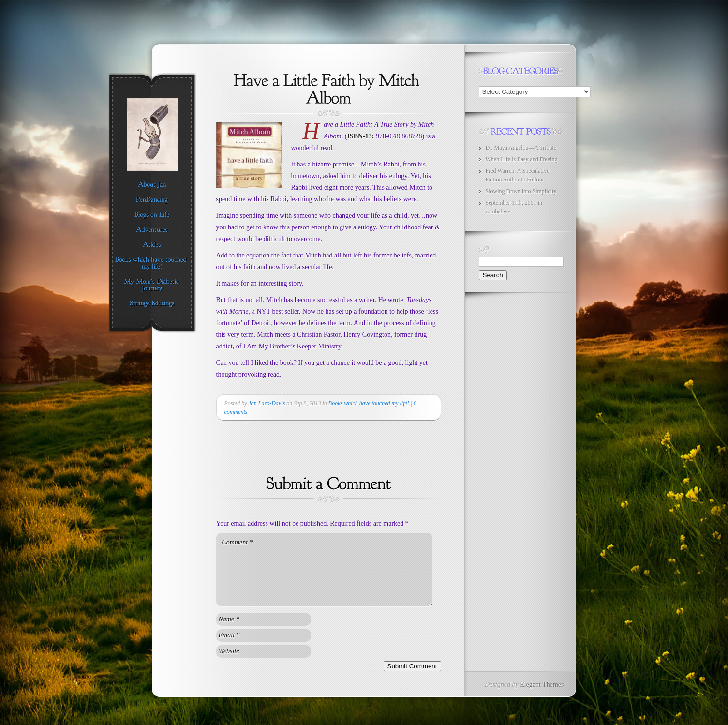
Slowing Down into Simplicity (521, 191)
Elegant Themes (542, 685)
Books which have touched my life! (369, 403)
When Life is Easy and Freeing (522, 159)
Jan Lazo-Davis (267, 403)
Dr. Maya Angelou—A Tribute (521, 148)
